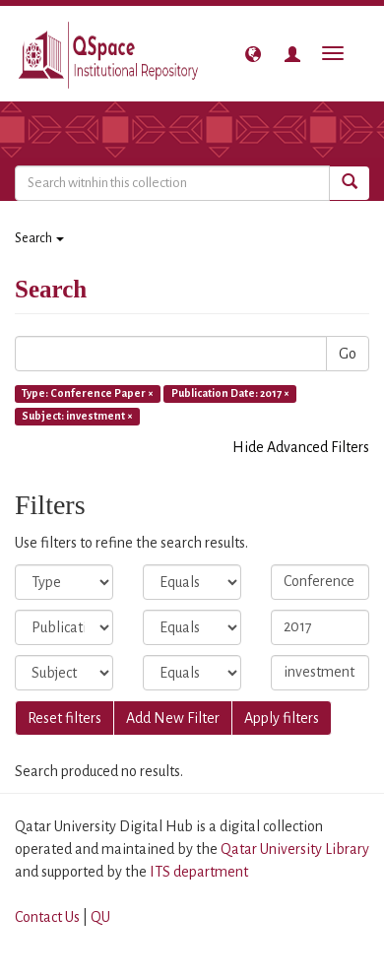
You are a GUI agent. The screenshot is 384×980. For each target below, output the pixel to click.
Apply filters (282, 718)
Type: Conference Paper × (88, 393)
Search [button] (39, 238)
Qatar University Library (295, 849)
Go (348, 354)
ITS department (199, 872)
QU (100, 917)
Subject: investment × (77, 416)
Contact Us (47, 917)
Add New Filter (173, 718)
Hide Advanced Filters (301, 447)
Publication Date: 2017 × (230, 393)
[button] (253, 54)
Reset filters (64, 718)
